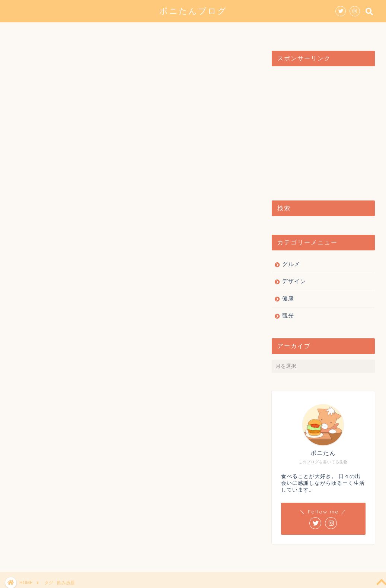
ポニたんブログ (193, 11)
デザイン (181, 31)
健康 (248, 31)
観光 (217, 31)
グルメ (141, 31)
